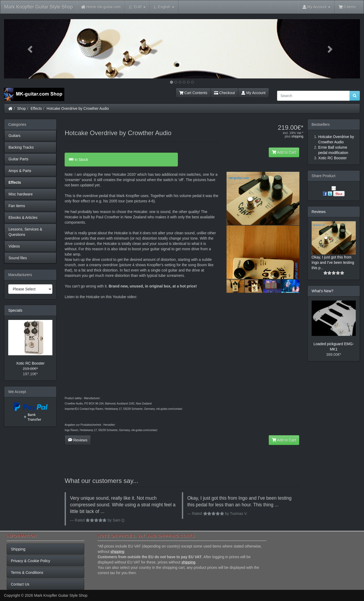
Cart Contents (193, 93)
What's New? (323, 291)
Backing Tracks (21, 147)
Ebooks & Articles (23, 218)
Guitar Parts (18, 159)
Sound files (18, 258)
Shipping (18, 549)
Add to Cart (284, 152)
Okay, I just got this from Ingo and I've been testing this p (333, 262)
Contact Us (20, 584)
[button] (31, 49)
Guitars (14, 136)
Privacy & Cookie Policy (31, 561)
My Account (253, 93)
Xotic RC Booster (30, 363)
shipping (297, 136)
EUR (137, 7)
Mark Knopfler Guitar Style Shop (39, 7)
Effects (36, 108)
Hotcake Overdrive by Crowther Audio (78, 108)
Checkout (225, 93)
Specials (15, 310)
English (164, 7)
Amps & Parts (20, 171)
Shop (22, 108)
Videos (14, 246)
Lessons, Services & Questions (25, 232)
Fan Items (17, 206)
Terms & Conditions (27, 573)
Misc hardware (21, 194)
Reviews (78, 440)
